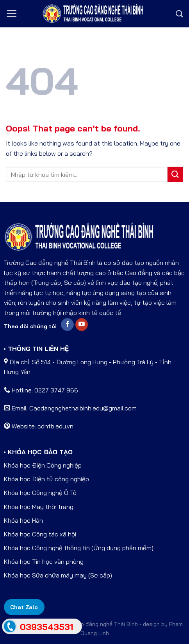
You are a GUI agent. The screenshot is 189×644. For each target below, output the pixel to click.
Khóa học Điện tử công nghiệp (46, 479)
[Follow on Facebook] (67, 325)
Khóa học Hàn (23, 520)
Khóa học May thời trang (39, 507)
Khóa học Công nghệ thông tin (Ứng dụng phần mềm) (79, 548)
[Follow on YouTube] (82, 325)
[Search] (179, 14)
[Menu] (12, 13)
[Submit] (175, 174)
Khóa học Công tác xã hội (40, 534)
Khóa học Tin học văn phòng (44, 561)
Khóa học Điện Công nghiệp (43, 465)
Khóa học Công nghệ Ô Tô (40, 493)
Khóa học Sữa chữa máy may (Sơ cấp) (58, 575)
